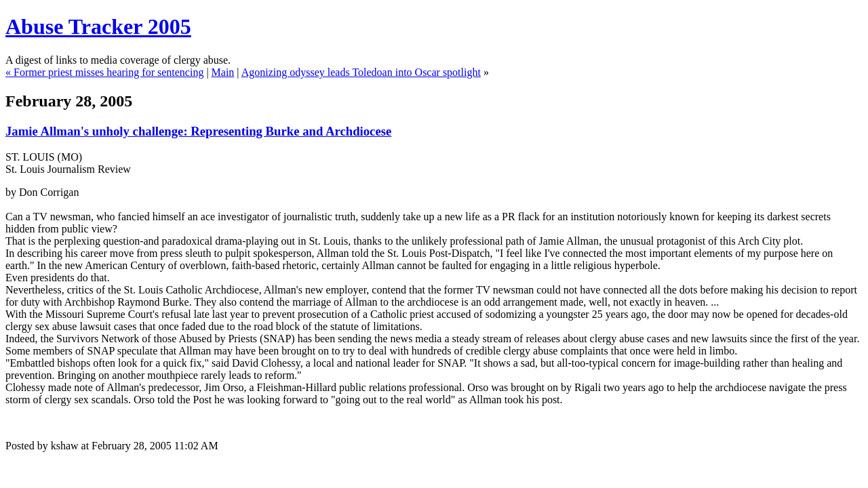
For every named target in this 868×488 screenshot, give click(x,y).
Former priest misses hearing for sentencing (108, 72)
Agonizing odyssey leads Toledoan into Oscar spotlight (361, 72)
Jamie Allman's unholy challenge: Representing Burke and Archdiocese (198, 131)
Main (223, 72)
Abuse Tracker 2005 (98, 26)
